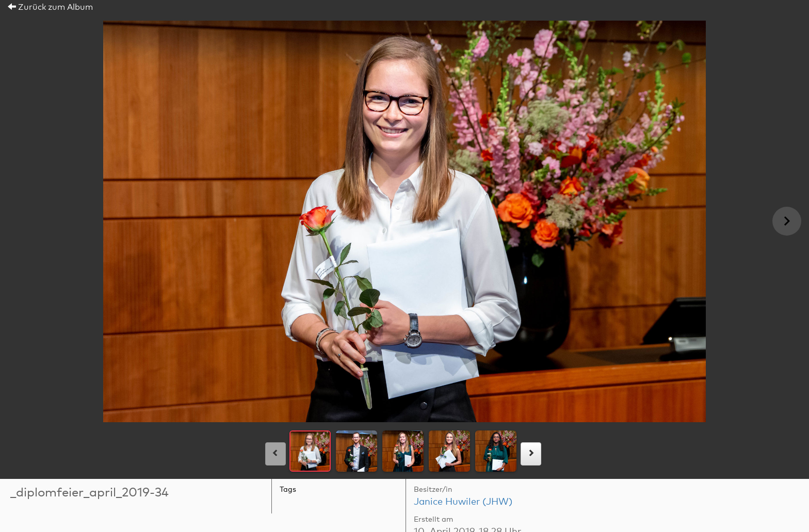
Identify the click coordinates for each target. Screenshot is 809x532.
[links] (276, 454)
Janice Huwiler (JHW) (463, 502)
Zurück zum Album (50, 7)
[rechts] (531, 454)
